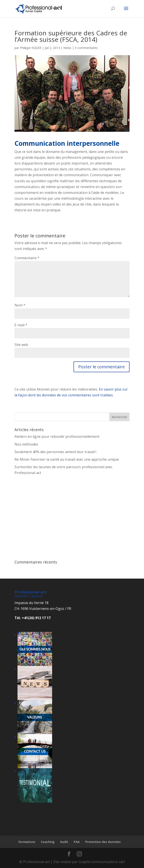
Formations (27, 842)
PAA (77, 842)
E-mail (21, 325)
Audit (64, 842)
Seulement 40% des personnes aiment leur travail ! (55, 452)
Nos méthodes (26, 444)
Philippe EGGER (31, 48)
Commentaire (27, 258)
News (67, 48)
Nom (20, 305)
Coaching (48, 842)
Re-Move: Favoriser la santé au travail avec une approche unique (67, 459)
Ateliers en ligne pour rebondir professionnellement (57, 436)
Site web (21, 345)
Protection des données (103, 842)
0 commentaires (86, 48)
